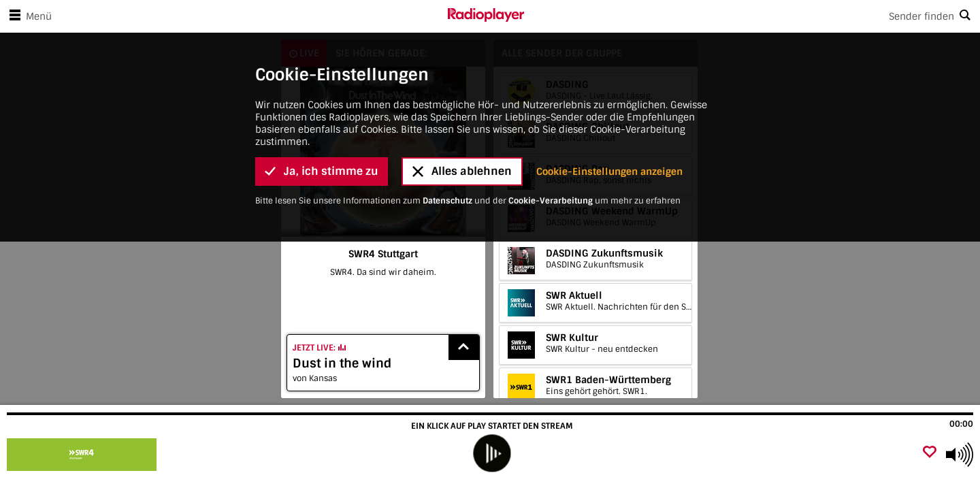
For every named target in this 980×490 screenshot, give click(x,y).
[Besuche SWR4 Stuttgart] (83, 455)
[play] (492, 453)
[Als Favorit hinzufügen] (930, 453)
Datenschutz (447, 36)
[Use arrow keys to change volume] (960, 455)
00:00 (961, 424)
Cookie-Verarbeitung (551, 36)
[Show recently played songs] (464, 347)
